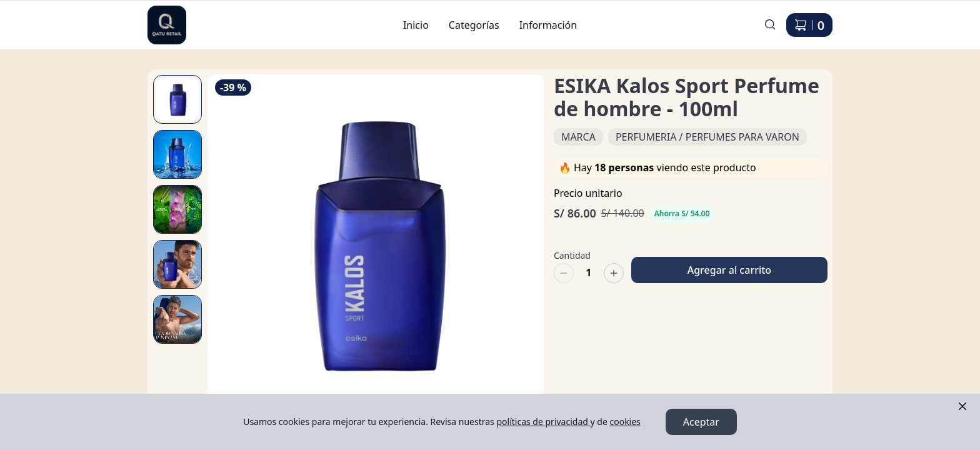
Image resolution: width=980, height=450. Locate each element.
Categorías (474, 25)
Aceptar (701, 422)
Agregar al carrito (729, 264)
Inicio (416, 25)
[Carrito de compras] (809, 25)
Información (548, 25)
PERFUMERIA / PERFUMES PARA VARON (707, 137)
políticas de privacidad (543, 422)
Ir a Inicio (160, 17)
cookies (625, 422)
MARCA (578, 137)
